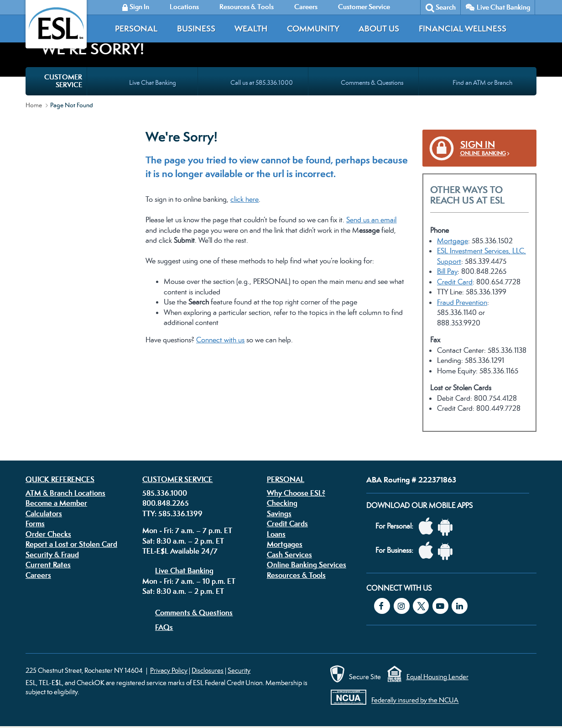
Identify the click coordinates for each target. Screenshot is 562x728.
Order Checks (48, 534)
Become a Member (56, 503)
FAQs (164, 627)
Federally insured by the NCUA (415, 700)
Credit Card (455, 282)
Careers (38, 575)
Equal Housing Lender (437, 677)
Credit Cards (287, 524)
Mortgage (453, 241)
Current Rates (48, 565)
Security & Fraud (52, 555)
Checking (282, 503)
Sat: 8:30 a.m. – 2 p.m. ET (183, 541)
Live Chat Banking (503, 7)
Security (239, 670)
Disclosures (208, 670)
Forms (35, 524)
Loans (276, 534)
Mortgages (285, 544)
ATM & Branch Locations (65, 493)
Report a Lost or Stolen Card (71, 544)
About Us (379, 29)
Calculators (44, 513)
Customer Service (177, 479)
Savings (279, 513)
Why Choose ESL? (296, 493)
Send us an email (371, 220)
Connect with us (220, 340)
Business (196, 29)
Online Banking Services (307, 565)
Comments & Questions (194, 613)
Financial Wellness (463, 29)
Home (34, 105)
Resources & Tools (296, 575)
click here (245, 199)
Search (446, 7)
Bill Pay (447, 271)
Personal (136, 29)
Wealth (251, 29)
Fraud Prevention (462, 302)
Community (313, 29)
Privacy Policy (169, 670)
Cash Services (289, 555)
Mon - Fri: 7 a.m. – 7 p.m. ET (187, 530)
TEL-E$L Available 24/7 (180, 551)
